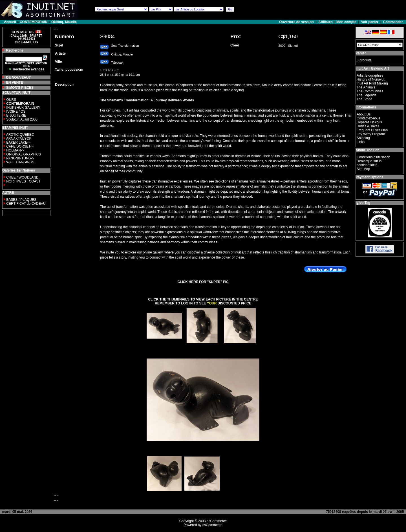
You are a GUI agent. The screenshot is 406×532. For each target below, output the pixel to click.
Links (361, 142)
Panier (361, 53)
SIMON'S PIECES (20, 88)
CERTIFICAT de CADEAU (26, 204)
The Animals (366, 87)
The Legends (367, 95)
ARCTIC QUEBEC (20, 135)
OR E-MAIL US (26, 42)
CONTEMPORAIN (34, 22)
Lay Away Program (371, 134)
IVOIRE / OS (16, 112)
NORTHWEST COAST (23, 181)
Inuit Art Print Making (372, 83)
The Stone (364, 99)
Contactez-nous (369, 118)
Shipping (363, 138)
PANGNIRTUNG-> (20, 158)
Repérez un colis (369, 122)
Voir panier (370, 22)
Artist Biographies (370, 75)
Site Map (363, 169)
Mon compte (346, 22)
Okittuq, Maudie (64, 22)
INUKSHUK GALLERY (23, 108)
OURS (11, 100)
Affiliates (326, 22)
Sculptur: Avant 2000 (22, 119)
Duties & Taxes (368, 126)
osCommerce (217, 521)
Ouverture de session (297, 22)
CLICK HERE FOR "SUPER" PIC (203, 282)
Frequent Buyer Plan (372, 130)
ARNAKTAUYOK (19, 139)
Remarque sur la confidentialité (369, 163)
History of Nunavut (371, 79)
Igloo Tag (363, 203)
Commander (393, 22)
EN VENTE (15, 83)
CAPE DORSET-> (20, 146)
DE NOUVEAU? (18, 77)
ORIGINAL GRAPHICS (24, 154)
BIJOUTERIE (16, 115)
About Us (364, 114)
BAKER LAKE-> (18, 143)
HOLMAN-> (15, 150)
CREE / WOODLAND (22, 177)
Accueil (10, 22)
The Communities (370, 91)
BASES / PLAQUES (21, 200)
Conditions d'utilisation (373, 157)
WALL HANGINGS (20, 162)
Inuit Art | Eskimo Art (372, 68)
